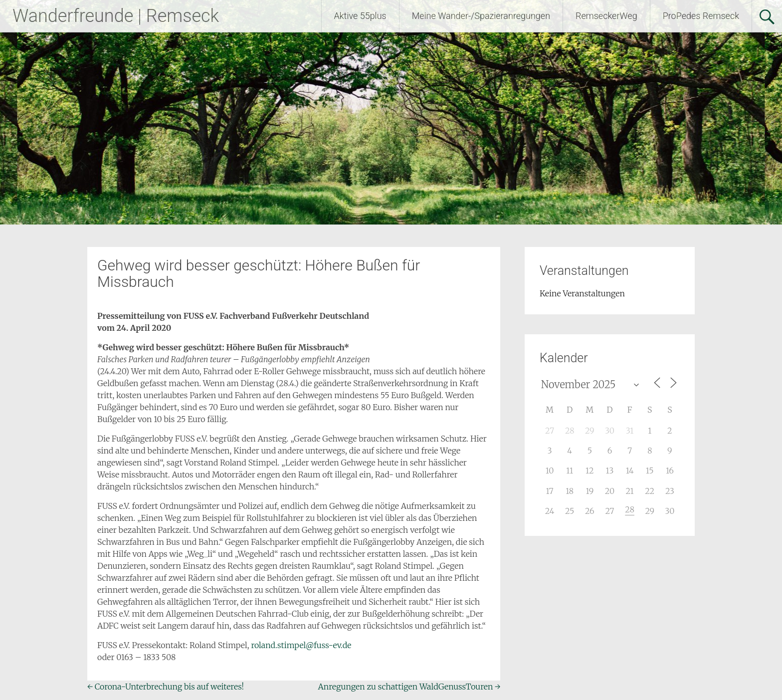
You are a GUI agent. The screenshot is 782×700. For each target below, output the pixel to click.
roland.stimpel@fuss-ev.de (301, 645)
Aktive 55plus (360, 16)
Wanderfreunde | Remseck (116, 16)
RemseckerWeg (606, 16)
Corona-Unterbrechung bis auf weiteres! (166, 687)
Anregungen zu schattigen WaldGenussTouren (409, 687)
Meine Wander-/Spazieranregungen (481, 16)
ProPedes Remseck (701, 16)
